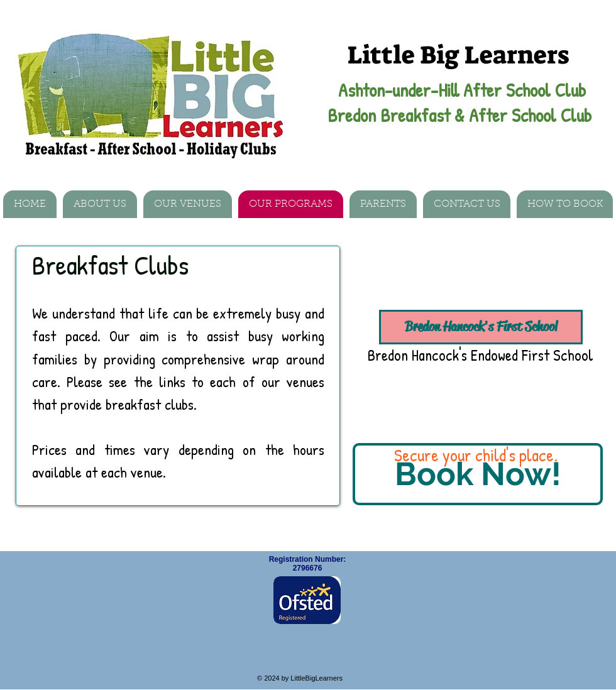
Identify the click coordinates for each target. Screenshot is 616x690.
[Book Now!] (478, 474)
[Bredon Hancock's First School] (481, 327)
